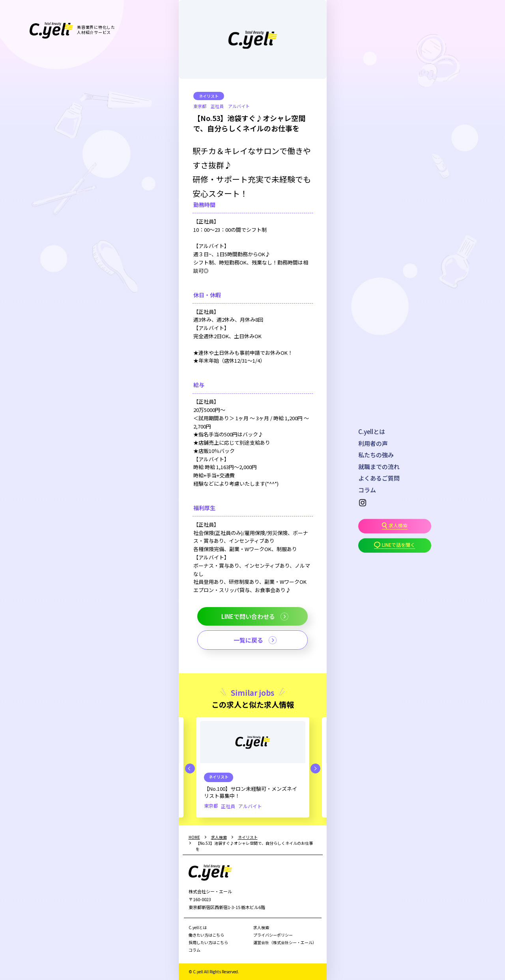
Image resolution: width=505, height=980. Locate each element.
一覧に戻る (248, 640)
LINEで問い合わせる (248, 616)
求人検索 (261, 927)
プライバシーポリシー (273, 935)
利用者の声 (373, 443)
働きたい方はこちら (206, 935)
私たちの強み (376, 455)
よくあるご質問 (379, 478)
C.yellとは (372, 431)
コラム (367, 490)
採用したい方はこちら (208, 942)
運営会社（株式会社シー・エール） (285, 942)
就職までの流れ (379, 467)
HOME (194, 837)
